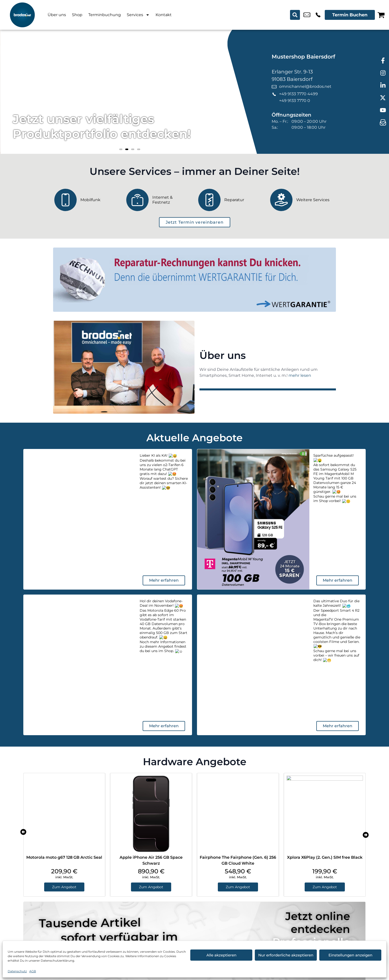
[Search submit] (295, 15)
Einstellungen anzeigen (350, 955)
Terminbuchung (105, 15)
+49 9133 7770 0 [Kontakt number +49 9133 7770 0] (295, 101)
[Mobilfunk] (87, 200)
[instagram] (383, 73)
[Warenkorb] (381, 15)
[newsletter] (383, 123)
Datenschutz (17, 971)
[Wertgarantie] (194, 280)
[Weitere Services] (302, 200)
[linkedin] (383, 86)
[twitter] (383, 98)
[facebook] (383, 61)
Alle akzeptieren (221, 955)
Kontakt (164, 15)
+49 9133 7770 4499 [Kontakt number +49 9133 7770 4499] (318, 15)
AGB (33, 971)
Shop (77, 15)
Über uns (57, 15)
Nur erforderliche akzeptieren (286, 955)
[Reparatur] (230, 200)
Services (138, 15)
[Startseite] (22, 15)
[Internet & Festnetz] (159, 200)
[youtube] (383, 110)
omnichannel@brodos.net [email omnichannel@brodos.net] (307, 15)
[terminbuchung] (194, 222)
